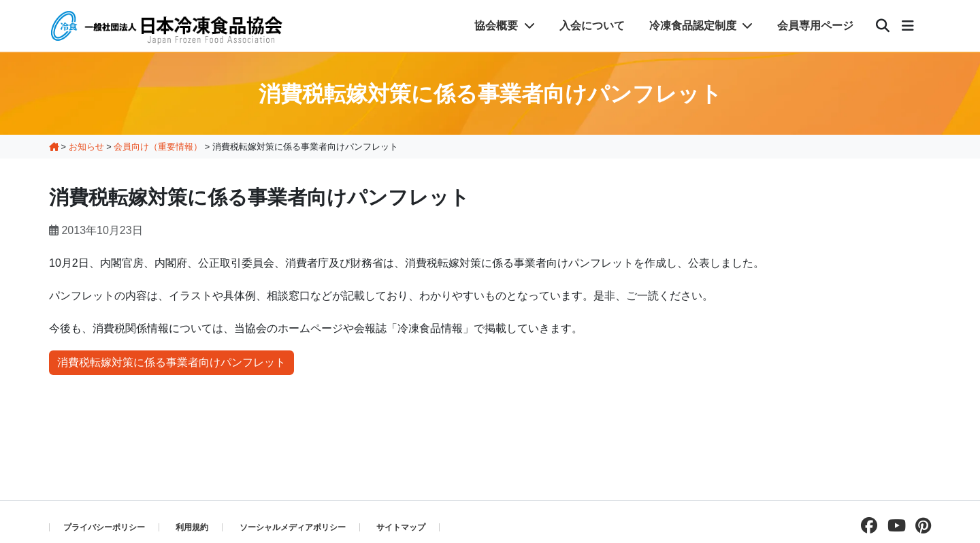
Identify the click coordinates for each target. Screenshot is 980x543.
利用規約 (192, 527)
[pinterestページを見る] (920, 526)
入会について (592, 26)
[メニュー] (908, 26)
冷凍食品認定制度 (701, 26)
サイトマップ (401, 527)
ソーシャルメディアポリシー (293, 527)
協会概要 (504, 26)
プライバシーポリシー (104, 527)
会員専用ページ (815, 26)
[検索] (883, 26)
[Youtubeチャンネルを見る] (893, 526)
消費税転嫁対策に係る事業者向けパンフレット (171, 362)
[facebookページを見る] (866, 526)
